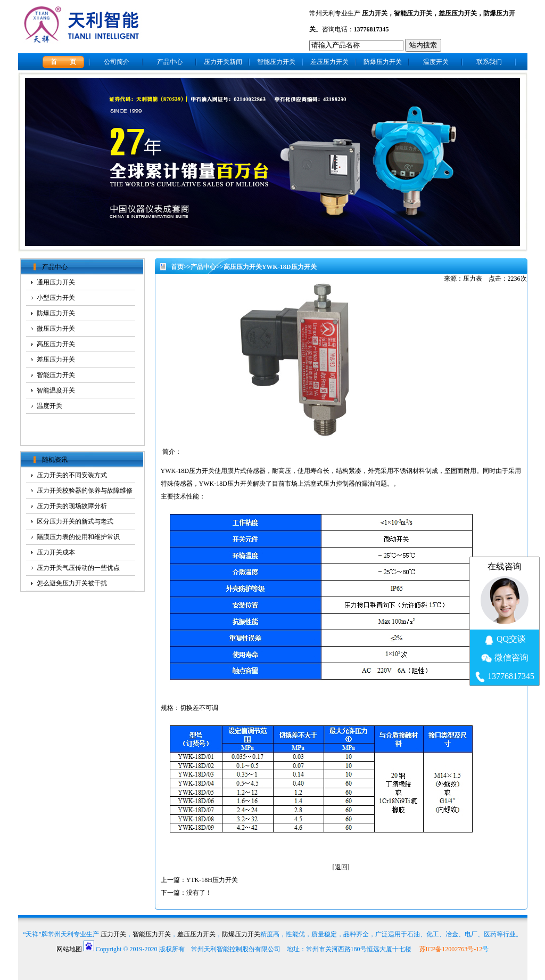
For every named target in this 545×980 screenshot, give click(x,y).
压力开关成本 (56, 552)
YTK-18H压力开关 (212, 880)
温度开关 (436, 62)
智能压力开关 (413, 13)
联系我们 (489, 62)
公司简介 (117, 62)
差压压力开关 (458, 13)
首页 (177, 267)
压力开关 (375, 13)
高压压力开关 (243, 267)
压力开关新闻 (223, 62)
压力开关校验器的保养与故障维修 (85, 491)
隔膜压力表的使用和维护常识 (78, 537)
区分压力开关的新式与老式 (75, 521)
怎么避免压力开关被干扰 (72, 583)
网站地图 (69, 949)
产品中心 (170, 62)
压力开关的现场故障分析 (72, 506)
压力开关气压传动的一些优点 (78, 568)
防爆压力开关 (383, 62)
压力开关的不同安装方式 (72, 475)
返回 (341, 867)
